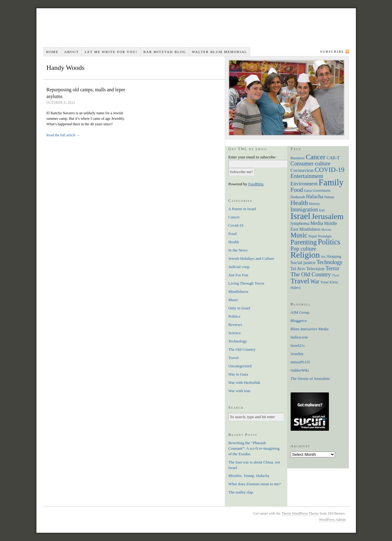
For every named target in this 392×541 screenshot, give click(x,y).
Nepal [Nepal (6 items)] (313, 236)
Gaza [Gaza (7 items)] (308, 191)
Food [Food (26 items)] (297, 190)
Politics (234, 316)
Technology (238, 341)
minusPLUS (300, 362)
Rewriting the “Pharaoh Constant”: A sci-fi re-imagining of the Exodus (254, 448)
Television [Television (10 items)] (315, 269)
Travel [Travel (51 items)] (300, 281)
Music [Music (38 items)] (299, 235)
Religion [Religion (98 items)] (305, 255)
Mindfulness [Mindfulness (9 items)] (310, 229)
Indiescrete (299, 337)
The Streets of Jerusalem (310, 378)
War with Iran (239, 391)
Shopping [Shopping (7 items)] (334, 256)
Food (233, 234)
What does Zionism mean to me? (255, 484)
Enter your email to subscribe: (253, 157)
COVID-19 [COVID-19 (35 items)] (329, 170)
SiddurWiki (300, 370)
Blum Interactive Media (310, 329)
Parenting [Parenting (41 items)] (304, 242)
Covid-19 (236, 225)
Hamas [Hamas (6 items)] (329, 197)
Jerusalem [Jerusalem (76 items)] (328, 216)
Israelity (297, 354)
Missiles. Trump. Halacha (249, 476)
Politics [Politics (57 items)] (329, 242)
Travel (234, 358)
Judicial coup (239, 267)
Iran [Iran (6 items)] (322, 210)
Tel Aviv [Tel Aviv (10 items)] (298, 269)
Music (234, 300)
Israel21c (298, 345)
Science (235, 333)
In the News (238, 250)
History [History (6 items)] (314, 204)
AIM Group (300, 312)
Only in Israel (239, 308)
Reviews (235, 325)
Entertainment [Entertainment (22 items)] (307, 176)
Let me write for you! (111, 52)
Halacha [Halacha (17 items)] (315, 196)
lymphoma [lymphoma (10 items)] (300, 223)
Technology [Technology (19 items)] (330, 262)
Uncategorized (240, 366)
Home (52, 52)
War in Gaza (238, 374)
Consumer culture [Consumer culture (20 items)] (311, 164)
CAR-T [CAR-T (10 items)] (333, 158)
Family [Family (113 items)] (331, 182)
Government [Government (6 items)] (322, 191)
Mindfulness (238, 291)
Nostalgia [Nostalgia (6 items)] (325, 236)
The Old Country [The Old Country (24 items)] (311, 274)
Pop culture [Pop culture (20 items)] (303, 249)
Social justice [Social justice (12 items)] (303, 262)
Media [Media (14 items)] (317, 223)
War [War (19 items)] (315, 282)
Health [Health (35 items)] (300, 203)
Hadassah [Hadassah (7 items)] (298, 197)
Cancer (234, 217)
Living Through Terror (247, 283)
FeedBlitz (256, 184)
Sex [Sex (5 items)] (323, 257)
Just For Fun (238, 275)
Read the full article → (63, 135)
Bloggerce (299, 321)
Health (234, 242)
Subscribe (332, 51)
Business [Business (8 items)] (298, 158)
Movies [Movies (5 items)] (326, 230)
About (72, 52)
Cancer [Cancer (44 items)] (316, 157)
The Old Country (242, 349)
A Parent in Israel (242, 209)
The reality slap (241, 492)
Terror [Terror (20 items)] (332, 268)
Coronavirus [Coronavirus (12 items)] (302, 170)
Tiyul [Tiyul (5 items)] (335, 275)
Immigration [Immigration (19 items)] (304, 210)
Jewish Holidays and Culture (251, 258)
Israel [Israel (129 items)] (301, 216)
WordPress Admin (332, 520)
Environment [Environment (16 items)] (304, 184)
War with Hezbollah (244, 382)
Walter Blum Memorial (220, 52)
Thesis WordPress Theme (300, 513)
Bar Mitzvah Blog (165, 52)
